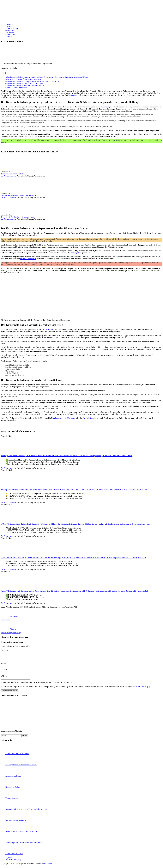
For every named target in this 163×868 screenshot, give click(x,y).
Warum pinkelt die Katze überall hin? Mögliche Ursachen (26, 811)
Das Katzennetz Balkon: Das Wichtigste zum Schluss (25, 85)
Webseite (4, 678)
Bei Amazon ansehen (9, 176)
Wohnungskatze (73, 95)
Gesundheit (10, 30)
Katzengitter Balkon (13, 789)
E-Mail (3, 672)
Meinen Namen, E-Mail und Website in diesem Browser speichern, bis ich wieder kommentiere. (38, 684)
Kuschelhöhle (88, 418)
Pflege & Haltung (12, 28)
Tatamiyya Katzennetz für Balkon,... (14, 174)
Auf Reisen (10, 32)
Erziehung (9, 24)
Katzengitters (76, 253)
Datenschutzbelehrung (140, 688)
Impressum (9, 859)
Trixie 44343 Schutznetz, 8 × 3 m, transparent (17, 217)
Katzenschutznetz (48, 330)
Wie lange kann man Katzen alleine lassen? (21, 766)
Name (3, 665)
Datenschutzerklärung (13, 861)
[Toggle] (5, 73)
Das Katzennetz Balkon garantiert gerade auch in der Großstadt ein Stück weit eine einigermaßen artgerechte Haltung (47, 77)
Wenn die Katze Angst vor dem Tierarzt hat (21, 833)
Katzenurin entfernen (13, 778)
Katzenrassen (10, 35)
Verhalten (9, 26)
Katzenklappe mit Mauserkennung (18, 755)
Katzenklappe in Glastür (14, 855)
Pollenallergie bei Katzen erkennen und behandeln (24, 844)
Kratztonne (71, 418)
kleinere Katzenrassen (28, 259)
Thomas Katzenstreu (13, 800)
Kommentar (5, 650)
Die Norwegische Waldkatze (16, 822)
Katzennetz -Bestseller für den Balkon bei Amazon (25, 79)
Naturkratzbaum (57, 418)
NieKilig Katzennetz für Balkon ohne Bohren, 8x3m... (21, 195)
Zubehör (8, 37)
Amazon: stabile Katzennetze (17, 87)
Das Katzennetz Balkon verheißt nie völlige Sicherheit (26, 83)
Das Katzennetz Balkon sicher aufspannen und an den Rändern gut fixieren (33, 81)
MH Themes (48, 865)
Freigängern (105, 107)
